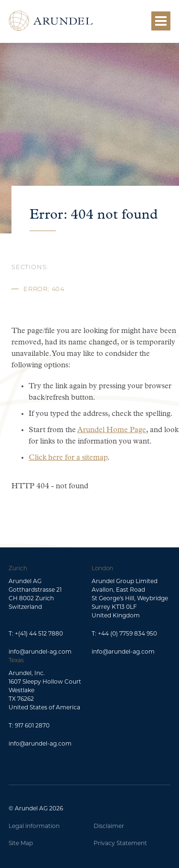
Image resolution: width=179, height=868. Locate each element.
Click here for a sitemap (68, 458)
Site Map (21, 843)
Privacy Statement (120, 843)
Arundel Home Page (112, 430)
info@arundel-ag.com (40, 651)
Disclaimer (109, 826)
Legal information (34, 826)
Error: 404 (44, 289)
